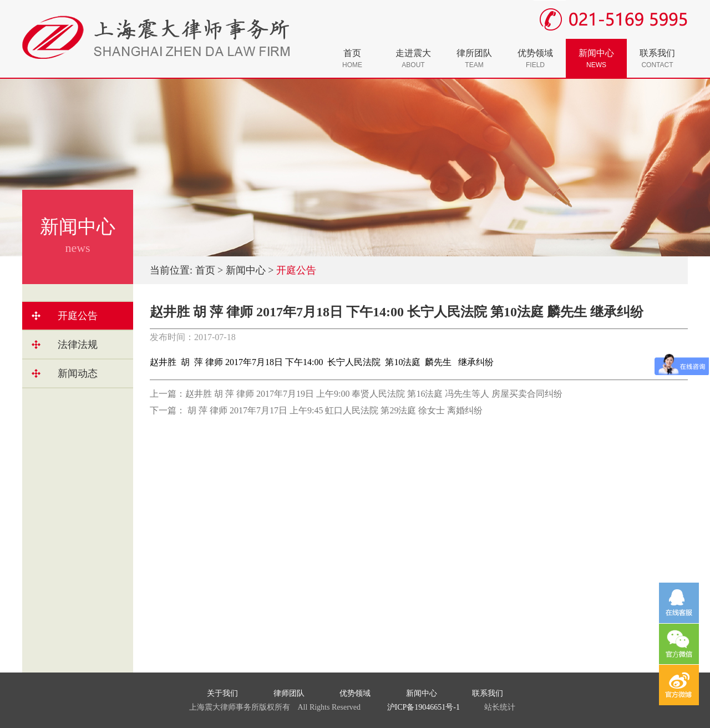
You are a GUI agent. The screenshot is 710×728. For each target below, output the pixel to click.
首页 (352, 59)
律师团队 (289, 693)
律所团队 (474, 59)
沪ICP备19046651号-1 (424, 707)
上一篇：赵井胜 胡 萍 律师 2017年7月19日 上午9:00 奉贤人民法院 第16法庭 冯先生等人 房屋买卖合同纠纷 (356, 394)
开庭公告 (78, 316)
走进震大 (413, 59)
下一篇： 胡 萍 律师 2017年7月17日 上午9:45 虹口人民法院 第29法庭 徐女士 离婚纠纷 (316, 410)
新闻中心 (596, 59)
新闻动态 (78, 373)
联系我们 (657, 59)
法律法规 (78, 345)
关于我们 (222, 693)
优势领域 (535, 59)
